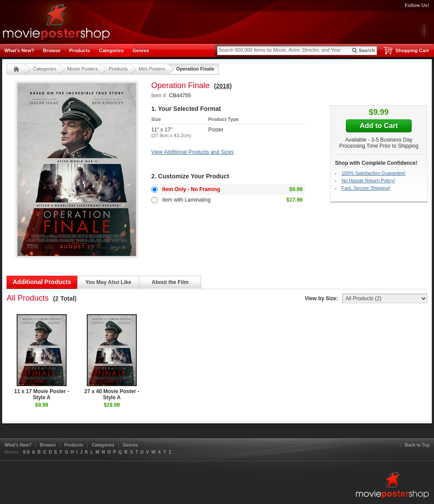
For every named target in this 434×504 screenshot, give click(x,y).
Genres (141, 50)
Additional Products (42, 282)
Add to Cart (379, 126)
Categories (111, 50)
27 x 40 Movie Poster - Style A (112, 357)
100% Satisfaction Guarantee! (374, 173)
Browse (52, 50)
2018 (223, 86)
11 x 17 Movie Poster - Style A (41, 357)
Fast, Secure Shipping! (366, 188)
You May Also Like (108, 282)
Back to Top (417, 445)
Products (80, 50)
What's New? (19, 50)
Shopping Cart (412, 50)
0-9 (26, 452)
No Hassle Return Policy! (368, 181)
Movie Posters (82, 69)
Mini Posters (152, 69)
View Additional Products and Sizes (192, 152)
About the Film (170, 282)
